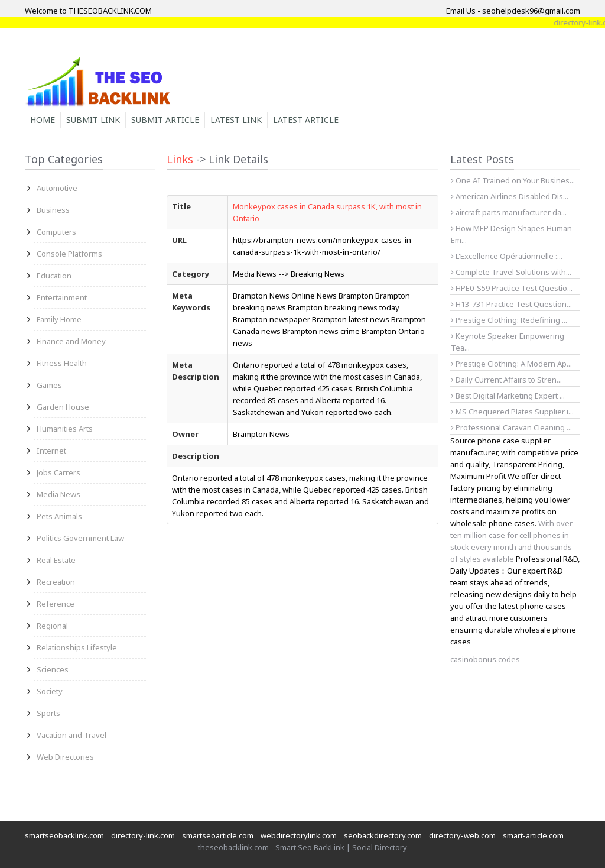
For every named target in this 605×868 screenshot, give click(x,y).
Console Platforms (69, 254)
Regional (52, 626)
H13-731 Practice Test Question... (511, 304)
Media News (58, 494)
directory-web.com (462, 835)
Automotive (57, 188)
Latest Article (306, 120)
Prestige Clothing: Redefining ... (509, 320)
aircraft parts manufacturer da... (509, 212)
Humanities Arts (65, 429)
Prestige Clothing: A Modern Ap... (511, 364)
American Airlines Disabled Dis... (510, 196)
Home (43, 120)
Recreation (56, 582)
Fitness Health (62, 363)
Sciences (53, 669)
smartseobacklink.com (64, 835)
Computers (56, 232)
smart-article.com (533, 835)
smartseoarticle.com (218, 835)
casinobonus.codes (485, 659)
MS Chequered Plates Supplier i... (512, 412)
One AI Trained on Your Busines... (513, 180)
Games (49, 385)
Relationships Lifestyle (77, 647)
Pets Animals (59, 516)
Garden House (63, 407)
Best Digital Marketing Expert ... (508, 396)
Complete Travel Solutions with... (511, 272)
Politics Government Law (80, 538)
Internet (51, 451)
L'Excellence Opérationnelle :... (507, 256)
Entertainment (62, 297)
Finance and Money (71, 341)
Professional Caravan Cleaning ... (511, 427)
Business (53, 210)
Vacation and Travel (71, 735)
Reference (56, 604)
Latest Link (236, 120)
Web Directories (65, 757)
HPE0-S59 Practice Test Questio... (512, 288)
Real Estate (56, 560)
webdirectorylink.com (299, 835)
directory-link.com (143, 835)
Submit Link (93, 120)
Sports (48, 713)
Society (50, 691)
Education (54, 276)
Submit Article (165, 120)
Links (180, 159)
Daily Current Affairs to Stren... (506, 380)
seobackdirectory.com (383, 835)
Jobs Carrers (58, 472)
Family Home (59, 319)
